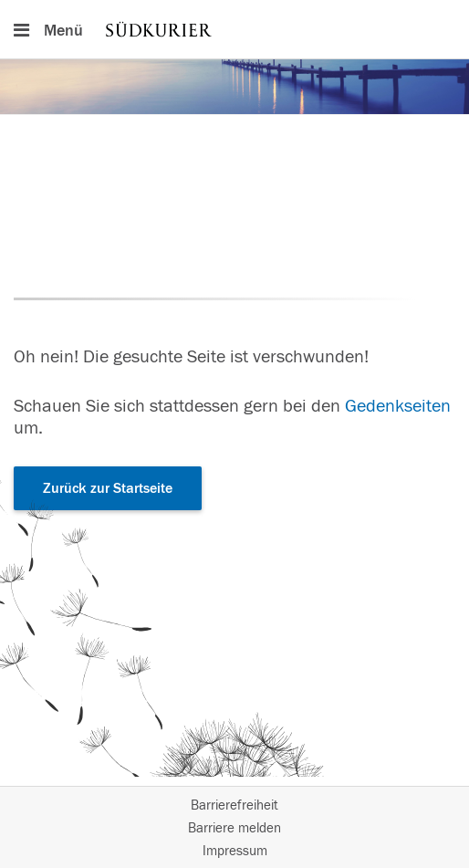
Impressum (235, 851)
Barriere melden (234, 828)
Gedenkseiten (398, 406)
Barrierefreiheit (234, 805)
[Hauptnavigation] (234, 29)
